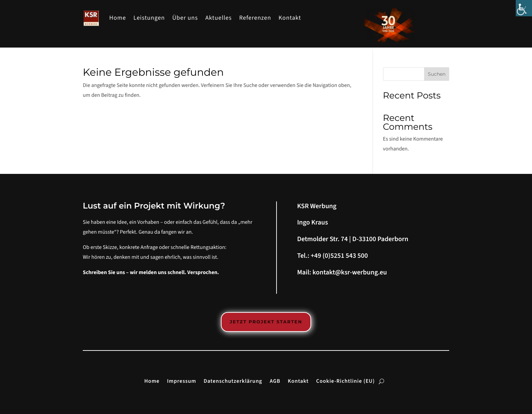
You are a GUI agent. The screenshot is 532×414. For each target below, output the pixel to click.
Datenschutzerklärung (233, 381)
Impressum (182, 381)
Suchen (437, 74)
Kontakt (290, 18)
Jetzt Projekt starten (266, 322)
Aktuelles (218, 18)
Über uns (185, 18)
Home (118, 18)
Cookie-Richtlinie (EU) (346, 381)
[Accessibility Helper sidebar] (524, 8)
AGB (275, 381)
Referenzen (255, 18)
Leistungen (149, 18)
